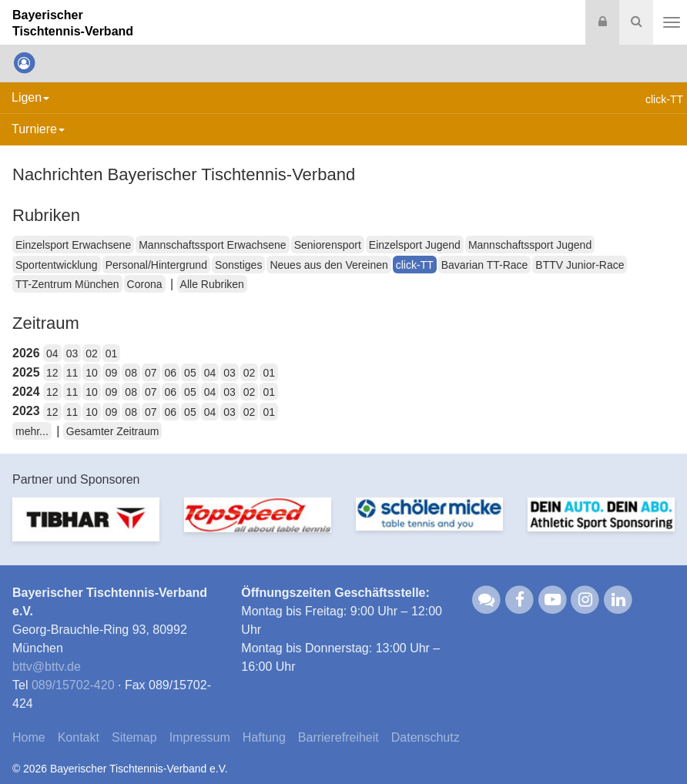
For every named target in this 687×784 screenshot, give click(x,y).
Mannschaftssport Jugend (530, 245)
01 (112, 353)
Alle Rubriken (212, 284)
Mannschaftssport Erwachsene (212, 245)
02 (92, 353)
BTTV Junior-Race (580, 265)
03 (72, 353)
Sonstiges (238, 265)
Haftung (264, 737)
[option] (86, 529)
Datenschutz (426, 737)
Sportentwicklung (57, 265)
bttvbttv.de (47, 667)
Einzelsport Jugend (415, 245)
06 (171, 373)
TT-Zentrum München (67, 284)
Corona (145, 284)
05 (190, 373)
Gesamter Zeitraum (113, 431)
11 (72, 373)
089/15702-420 (73, 685)
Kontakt (79, 737)
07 (151, 373)
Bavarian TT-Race (485, 265)
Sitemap (134, 737)
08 (131, 373)
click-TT (415, 265)
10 (92, 373)
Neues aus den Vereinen (328, 265)
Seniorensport (328, 245)
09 (112, 373)
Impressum (200, 737)
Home (29, 737)
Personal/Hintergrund (156, 265)
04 (52, 353)
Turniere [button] (38, 129)
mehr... (32, 431)
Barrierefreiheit (338, 737)
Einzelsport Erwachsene (73, 245)
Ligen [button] (30, 97)
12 (52, 373)
